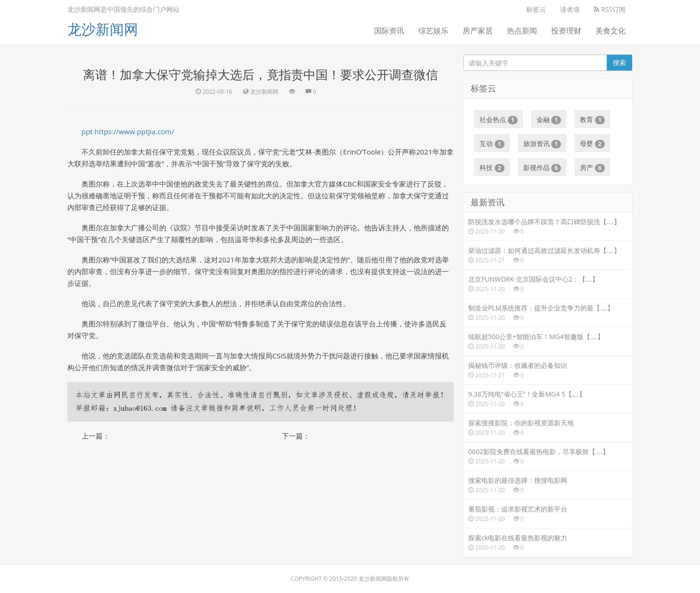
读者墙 (570, 9)
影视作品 (542, 168)
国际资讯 (389, 31)
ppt (87, 131)
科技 (492, 168)
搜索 (619, 62)
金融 (549, 120)
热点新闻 (522, 31)
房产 (592, 168)
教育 (592, 120)
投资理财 (566, 31)
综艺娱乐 (433, 31)
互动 (492, 144)
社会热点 (499, 120)
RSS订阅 (610, 9)
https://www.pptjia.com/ (134, 131)
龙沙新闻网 (103, 29)
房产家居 (478, 31)
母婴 (592, 144)
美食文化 (610, 31)
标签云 (536, 9)
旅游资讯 (542, 144)
